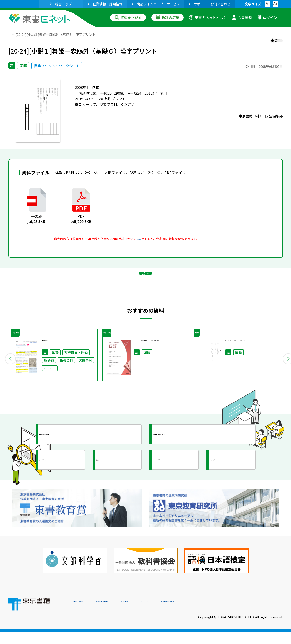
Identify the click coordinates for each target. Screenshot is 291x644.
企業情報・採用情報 (105, 4)
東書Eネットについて (90, 614)
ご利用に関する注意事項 (139, 614)
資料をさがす (128, 17)
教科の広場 (168, 17)
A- (268, 4)
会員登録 (242, 17)
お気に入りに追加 (264, 44)
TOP (12, 34)
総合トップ (61, 4)
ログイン (267, 17)
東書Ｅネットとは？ (208, 17)
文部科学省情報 (61, 491)
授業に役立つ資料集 (65, 466)
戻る (146, 292)
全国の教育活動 (175, 491)
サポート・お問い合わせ (210, 4)
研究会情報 (114, 491)
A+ (275, 4)
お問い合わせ (182, 614)
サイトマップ (217, 614)
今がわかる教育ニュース (183, 466)
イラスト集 (228, 491)
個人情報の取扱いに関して (262, 614)
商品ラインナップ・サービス (156, 4)
